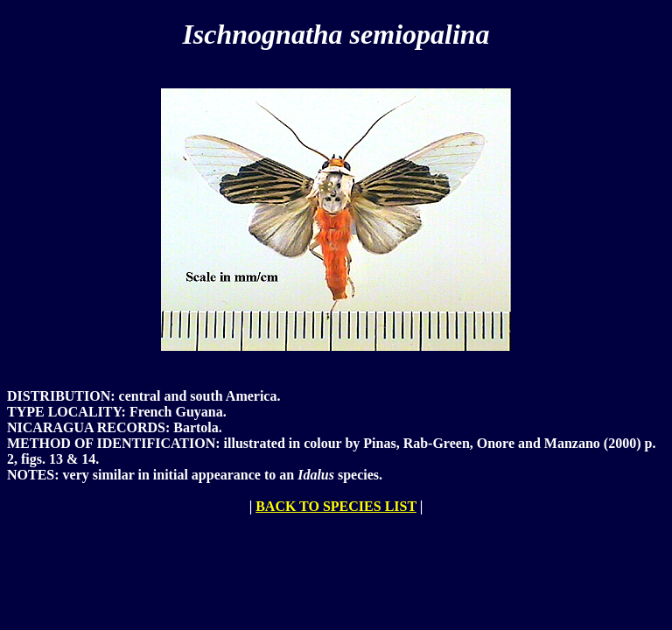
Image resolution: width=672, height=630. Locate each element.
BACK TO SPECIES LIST (336, 506)
